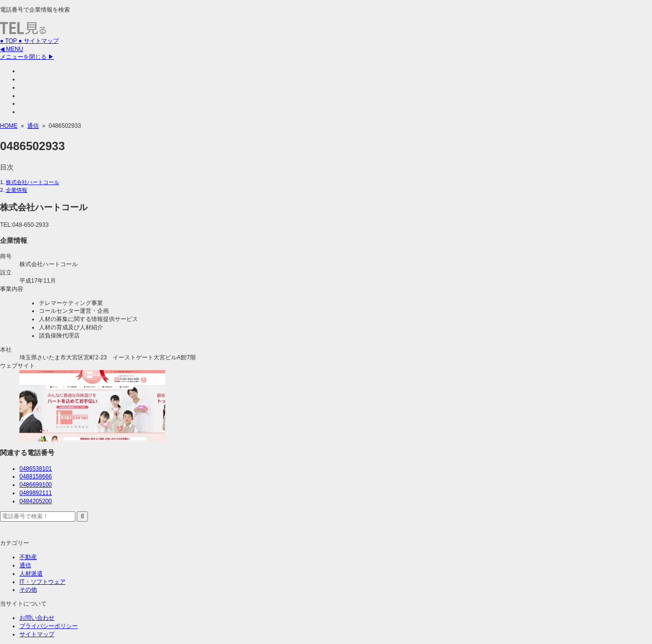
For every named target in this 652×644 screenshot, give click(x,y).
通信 (25, 565)
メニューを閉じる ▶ (27, 57)
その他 (28, 590)
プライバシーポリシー (49, 626)
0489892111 (36, 493)
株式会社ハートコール (33, 182)
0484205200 (36, 501)
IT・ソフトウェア (43, 582)
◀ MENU (12, 49)
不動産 (28, 557)
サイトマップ (37, 634)
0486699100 (36, 485)
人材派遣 (31, 574)
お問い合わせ (37, 618)
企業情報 (17, 190)
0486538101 (36, 469)
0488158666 (36, 476)
